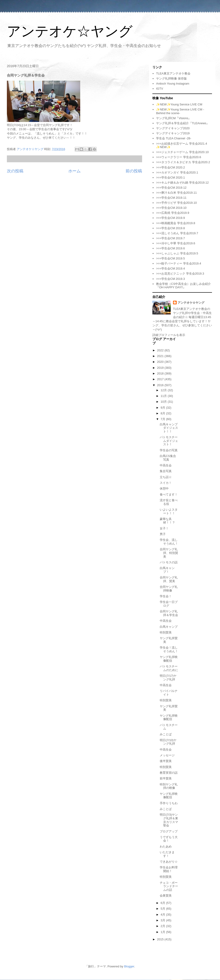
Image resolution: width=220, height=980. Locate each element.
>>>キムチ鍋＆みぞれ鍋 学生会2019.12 (182, 183)
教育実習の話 (169, 773)
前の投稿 (134, 171)
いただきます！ (167, 854)
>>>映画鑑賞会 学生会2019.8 (176, 223)
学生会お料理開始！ (169, 869)
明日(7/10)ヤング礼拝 (168, 742)
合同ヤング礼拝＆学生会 (169, 613)
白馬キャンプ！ (167, 570)
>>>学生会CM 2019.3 (170, 279)
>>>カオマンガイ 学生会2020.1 (177, 172)
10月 (164, 402)
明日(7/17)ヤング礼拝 (168, 678)
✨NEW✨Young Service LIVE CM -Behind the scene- (180, 111)
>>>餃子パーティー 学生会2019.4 (179, 263)
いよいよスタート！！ (169, 511)
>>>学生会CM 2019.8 (170, 228)
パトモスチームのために (169, 668)
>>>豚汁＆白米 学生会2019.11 (176, 193)
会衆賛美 (166, 896)
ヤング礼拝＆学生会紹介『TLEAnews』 (183, 123)
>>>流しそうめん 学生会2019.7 (177, 233)
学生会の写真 (169, 450)
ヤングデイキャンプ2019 (173, 133)
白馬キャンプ (169, 627)
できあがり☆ (169, 862)
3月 (163, 920)
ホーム (74, 171)
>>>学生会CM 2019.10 (171, 208)
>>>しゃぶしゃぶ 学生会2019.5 (177, 253)
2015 (161, 939)
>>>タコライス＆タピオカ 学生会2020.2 (183, 162)
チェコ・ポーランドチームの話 (169, 886)
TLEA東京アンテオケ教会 (173, 73)
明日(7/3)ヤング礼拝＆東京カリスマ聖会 (169, 820)
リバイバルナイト (169, 693)
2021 (161, 356)
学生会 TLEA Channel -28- (174, 138)
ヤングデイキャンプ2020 (173, 128)
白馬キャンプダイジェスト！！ (169, 428)
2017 (161, 379)
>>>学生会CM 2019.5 (170, 258)
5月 (163, 909)
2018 (161, 373)
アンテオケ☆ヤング (70, 31)
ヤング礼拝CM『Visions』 (174, 118)
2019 (161, 368)
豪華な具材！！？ (167, 521)
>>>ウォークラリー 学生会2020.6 (179, 157)
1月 (163, 932)
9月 (163, 408)
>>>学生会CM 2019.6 (170, 248)
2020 (161, 362)
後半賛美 (166, 761)
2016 (161, 385)
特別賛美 (166, 632)
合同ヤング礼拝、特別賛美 (169, 553)
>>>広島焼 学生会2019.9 (173, 213)
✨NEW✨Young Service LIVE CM (179, 104)
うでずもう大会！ (169, 839)
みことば (166, 734)
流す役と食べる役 (169, 502)
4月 (163, 915)
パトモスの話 (169, 562)
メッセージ (167, 755)
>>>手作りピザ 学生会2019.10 (176, 203)
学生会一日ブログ (169, 604)
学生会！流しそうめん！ (169, 649)
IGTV (159, 89)
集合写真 (166, 471)
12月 (164, 390)
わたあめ (166, 846)
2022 (161, 350)
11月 (164, 396)
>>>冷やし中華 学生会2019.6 (176, 243)
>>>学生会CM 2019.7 (170, 238)
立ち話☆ (166, 477)
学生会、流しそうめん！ (169, 542)
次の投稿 (15, 171)
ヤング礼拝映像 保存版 (171, 78)
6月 (163, 903)
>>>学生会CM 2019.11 (171, 198)
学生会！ (166, 596)
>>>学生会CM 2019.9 (170, 218)
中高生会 (166, 465)
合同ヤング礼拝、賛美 (169, 579)
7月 (163, 419)
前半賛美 (166, 778)
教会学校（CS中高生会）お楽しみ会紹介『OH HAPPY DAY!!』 (183, 286)
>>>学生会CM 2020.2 (170, 167)
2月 (163, 926)
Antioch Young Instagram (173, 84)
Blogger (129, 966)
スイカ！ (166, 483)
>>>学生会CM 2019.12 (171, 188)
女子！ (164, 528)
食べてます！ (169, 494)
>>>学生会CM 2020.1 (170, 178)
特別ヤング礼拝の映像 (169, 786)
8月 (163, 413)
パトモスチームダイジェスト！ (169, 441)
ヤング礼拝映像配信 (169, 659)
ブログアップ (169, 831)
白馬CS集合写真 (168, 458)
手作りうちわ (169, 803)
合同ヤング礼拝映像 (169, 589)
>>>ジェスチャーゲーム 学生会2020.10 (182, 152)
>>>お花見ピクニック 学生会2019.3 (180, 274)
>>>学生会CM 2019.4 (170, 268)
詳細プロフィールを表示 (169, 335)
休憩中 (164, 489)
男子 (163, 534)
